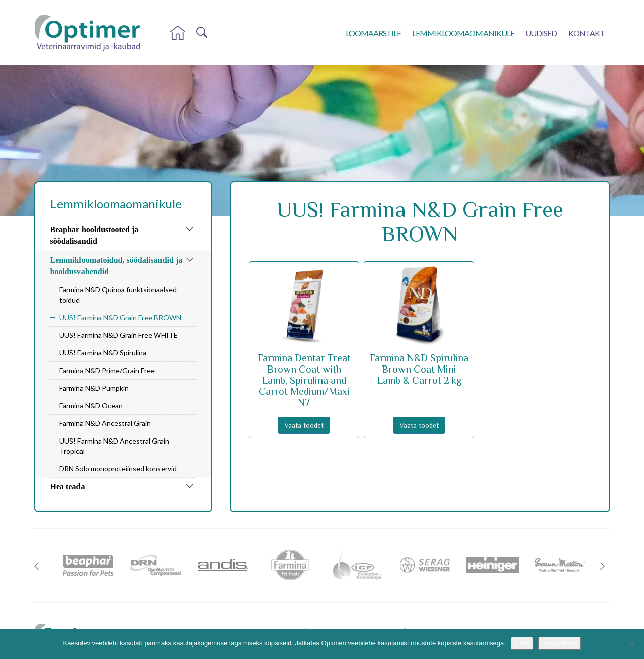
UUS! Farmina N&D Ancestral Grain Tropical (114, 446)
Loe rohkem (560, 643)
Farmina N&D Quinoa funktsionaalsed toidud (118, 295)
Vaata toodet (304, 425)
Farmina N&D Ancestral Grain (105, 423)
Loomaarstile (373, 33)
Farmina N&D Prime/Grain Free (107, 370)
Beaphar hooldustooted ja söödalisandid (95, 235)
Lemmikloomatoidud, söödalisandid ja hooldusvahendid (116, 266)
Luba (522, 643)
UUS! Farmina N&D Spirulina (103, 353)
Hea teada (68, 487)
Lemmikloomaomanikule (463, 33)
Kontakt (586, 33)
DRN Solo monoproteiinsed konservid (118, 468)
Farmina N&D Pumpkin (94, 388)
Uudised (541, 33)
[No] (631, 644)
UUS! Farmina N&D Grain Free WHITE (118, 335)
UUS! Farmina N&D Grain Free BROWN (120, 317)
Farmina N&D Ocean (91, 406)
